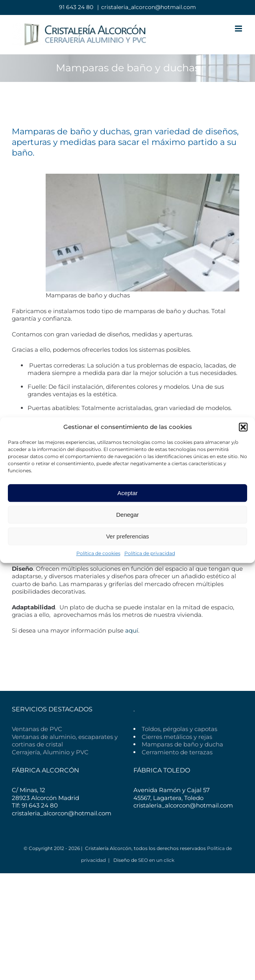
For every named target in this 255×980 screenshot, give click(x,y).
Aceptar (128, 493)
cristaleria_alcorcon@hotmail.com (149, 7)
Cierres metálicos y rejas (177, 737)
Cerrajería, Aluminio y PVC (50, 752)
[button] (243, 427)
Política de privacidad (150, 553)
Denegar (128, 515)
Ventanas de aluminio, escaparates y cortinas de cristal (65, 741)
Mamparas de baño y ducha (182, 744)
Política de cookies (98, 553)
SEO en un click (156, 860)
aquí (132, 630)
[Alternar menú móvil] (239, 29)
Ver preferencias (127, 536)
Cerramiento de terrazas (177, 752)
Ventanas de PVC (37, 729)
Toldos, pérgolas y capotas (179, 729)
